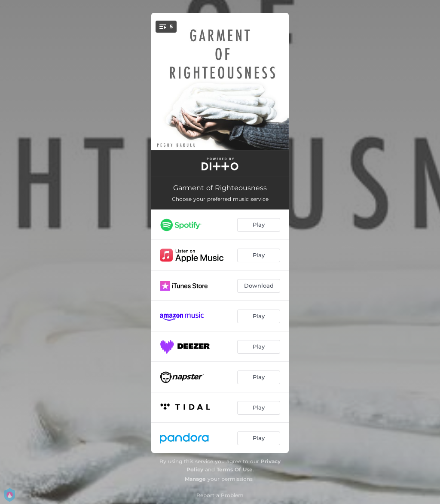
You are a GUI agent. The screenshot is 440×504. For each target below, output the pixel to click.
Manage (195, 479)
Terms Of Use (235, 469)
